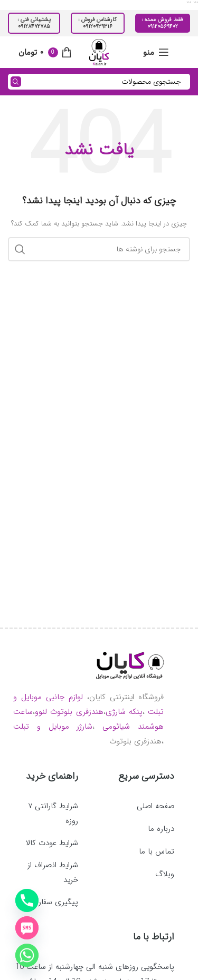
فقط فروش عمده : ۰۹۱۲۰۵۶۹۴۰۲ (162, 23)
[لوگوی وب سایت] (99, 52)
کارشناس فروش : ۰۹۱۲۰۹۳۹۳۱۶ (97, 23)
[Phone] (27, 900)
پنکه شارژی (124, 712)
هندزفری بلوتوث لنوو (69, 712)
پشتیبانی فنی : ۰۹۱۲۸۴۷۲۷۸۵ (34, 23)
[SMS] (27, 928)
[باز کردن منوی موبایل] (156, 52)
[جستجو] (99, 82)
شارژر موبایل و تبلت (53, 727)
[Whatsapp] (27, 955)
